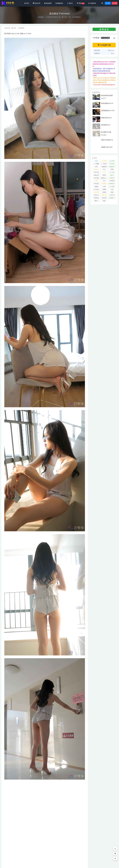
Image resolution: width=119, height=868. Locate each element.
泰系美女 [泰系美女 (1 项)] (112, 178)
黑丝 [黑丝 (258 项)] (104, 201)
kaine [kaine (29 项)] (97, 161)
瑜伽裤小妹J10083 (107, 147)
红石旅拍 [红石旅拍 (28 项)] (97, 189)
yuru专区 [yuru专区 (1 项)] (104, 161)
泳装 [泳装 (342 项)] (97, 181)
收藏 (7, 805)
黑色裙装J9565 (106, 125)
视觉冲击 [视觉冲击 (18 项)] (104, 195)
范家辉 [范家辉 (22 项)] (104, 189)
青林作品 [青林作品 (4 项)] (112, 195)
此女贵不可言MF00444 (78, 856)
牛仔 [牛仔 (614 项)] (104, 181)
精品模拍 (41, 17)
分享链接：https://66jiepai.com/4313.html (21, 805)
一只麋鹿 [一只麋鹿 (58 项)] (97, 164)
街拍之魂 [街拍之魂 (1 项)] (97, 192)
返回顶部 (114, 865)
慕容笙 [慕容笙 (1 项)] (104, 175)
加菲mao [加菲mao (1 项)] (97, 169)
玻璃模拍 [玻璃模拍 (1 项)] (104, 184)
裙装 (8, 800)
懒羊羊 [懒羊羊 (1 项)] (112, 175)
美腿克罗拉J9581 (106, 118)
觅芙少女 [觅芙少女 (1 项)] (97, 195)
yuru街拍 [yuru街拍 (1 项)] (112, 161)
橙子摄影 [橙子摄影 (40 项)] (97, 178)
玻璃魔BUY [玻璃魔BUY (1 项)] (112, 184)
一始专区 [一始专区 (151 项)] (104, 164)
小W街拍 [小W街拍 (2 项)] (112, 172)
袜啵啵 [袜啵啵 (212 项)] (104, 192)
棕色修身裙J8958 (31, 856)
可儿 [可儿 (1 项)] (104, 169)
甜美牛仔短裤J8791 (107, 140)
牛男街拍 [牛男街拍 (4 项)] (112, 181)
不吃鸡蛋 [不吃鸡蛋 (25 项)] (112, 164)
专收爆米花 (76, 17)
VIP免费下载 (104, 45)
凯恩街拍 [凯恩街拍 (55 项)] (104, 167)
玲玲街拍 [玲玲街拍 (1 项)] (97, 184)
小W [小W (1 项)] (104, 172)
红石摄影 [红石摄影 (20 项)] (112, 187)
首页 (15, 28)
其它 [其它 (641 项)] (97, 167)
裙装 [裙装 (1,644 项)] (112, 192)
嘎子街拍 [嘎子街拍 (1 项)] (97, 172)
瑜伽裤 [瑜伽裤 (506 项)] (97, 187)
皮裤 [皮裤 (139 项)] (104, 187)
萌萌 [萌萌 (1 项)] (112, 189)
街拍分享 (8, 852)
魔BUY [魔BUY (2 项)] (97, 201)
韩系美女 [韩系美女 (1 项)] (97, 198)
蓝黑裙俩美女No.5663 (108, 111)
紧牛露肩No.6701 (9, 856)
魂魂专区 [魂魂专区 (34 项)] (104, 198)
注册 (115, 3)
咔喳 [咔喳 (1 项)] (112, 169)
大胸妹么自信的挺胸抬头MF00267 (55, 854)
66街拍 (17, 865)
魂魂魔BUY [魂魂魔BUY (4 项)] (112, 198)
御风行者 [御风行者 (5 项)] (97, 175)
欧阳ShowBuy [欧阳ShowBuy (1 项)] (105, 178)
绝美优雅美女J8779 (107, 103)
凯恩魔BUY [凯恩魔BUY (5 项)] (112, 167)
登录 (108, 3)
